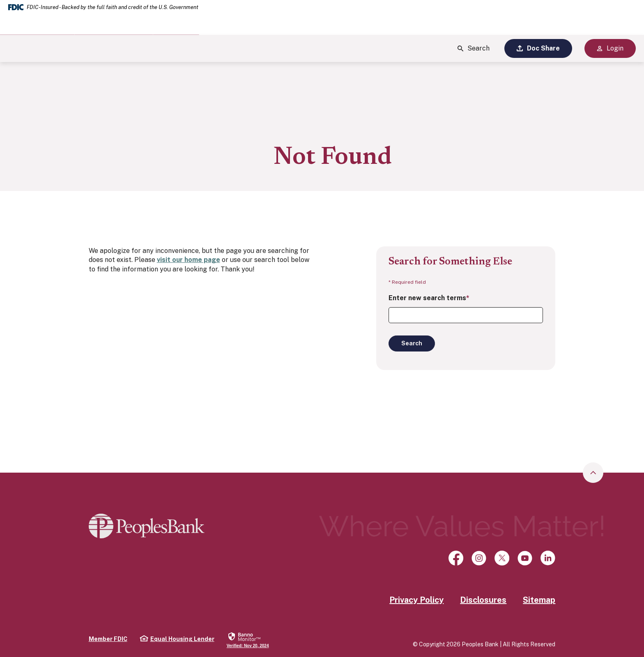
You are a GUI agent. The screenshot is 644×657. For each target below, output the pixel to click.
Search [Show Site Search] (474, 48)
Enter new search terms (429, 298)
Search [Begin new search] (412, 343)
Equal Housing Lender (177, 639)
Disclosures (483, 600)
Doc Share (538, 48)
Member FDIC (108, 639)
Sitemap (539, 600)
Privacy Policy (416, 600)
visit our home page (189, 260)
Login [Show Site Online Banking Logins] (610, 48)
